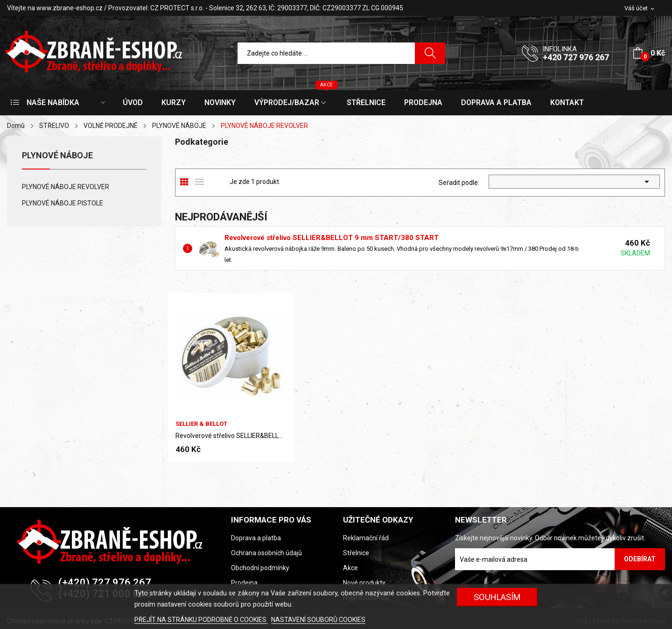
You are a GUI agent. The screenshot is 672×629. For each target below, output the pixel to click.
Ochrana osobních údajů (266, 553)
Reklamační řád (366, 538)
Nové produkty (364, 583)
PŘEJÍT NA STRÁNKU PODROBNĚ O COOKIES (201, 620)
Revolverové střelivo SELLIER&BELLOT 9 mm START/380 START (332, 238)
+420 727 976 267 (576, 57)
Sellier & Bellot (201, 424)
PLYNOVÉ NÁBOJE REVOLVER (66, 187)
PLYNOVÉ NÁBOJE (57, 156)
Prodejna (244, 583)
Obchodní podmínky (260, 568)
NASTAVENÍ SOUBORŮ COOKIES (318, 620)
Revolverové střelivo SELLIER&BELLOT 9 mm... (231, 436)
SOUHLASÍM (497, 597)
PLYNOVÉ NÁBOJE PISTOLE (63, 203)
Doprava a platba (256, 538)
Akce (350, 568)
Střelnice (356, 553)
